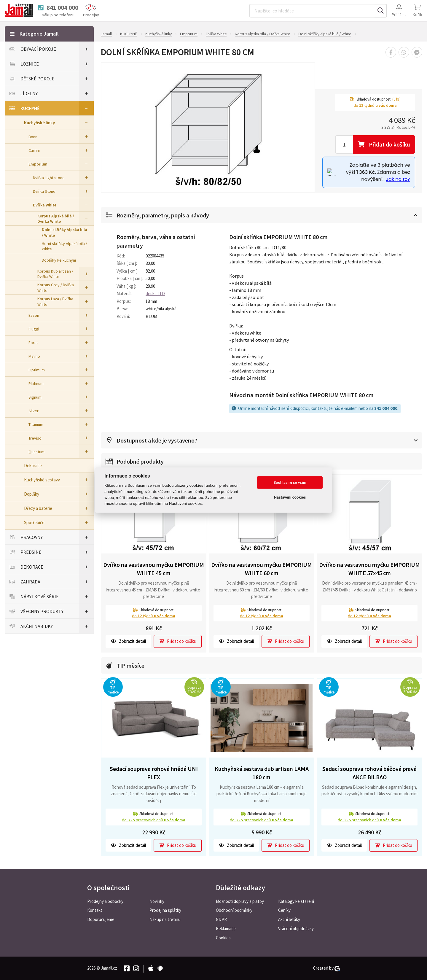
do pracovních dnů (154, 820)
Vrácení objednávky (296, 929)
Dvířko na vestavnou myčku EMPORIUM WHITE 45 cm (154, 569)
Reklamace (226, 929)
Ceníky (284, 910)
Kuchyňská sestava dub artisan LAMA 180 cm (262, 773)
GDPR (221, 919)
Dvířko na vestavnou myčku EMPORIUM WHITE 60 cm (262, 569)
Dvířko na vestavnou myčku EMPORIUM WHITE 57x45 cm (369, 569)
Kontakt (95, 910)
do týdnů (154, 616)
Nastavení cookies (290, 497)
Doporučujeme (101, 919)
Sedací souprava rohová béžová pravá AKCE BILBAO (369, 773)
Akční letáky (289, 919)
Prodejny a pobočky (105, 901)
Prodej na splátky (165, 910)
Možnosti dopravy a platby (240, 901)
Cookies (223, 938)
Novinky (157, 901)
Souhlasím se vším (290, 482)
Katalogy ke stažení (296, 901)
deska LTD (155, 293)
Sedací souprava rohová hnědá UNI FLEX (154, 773)
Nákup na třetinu (165, 919)
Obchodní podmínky (234, 910)
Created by (326, 968)
